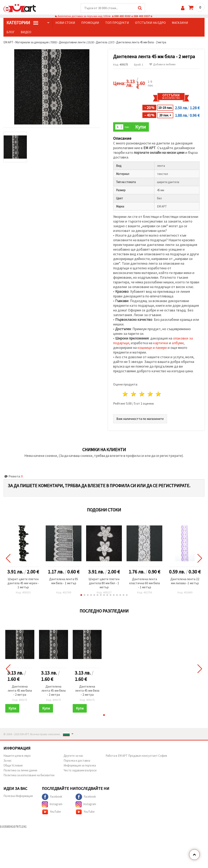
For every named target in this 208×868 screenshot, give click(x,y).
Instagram (52, 804)
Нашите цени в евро (17, 756)
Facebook (52, 797)
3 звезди (142, 394)
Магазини (180, 23)
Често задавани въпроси (80, 770)
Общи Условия (13, 765)
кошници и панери (152, 348)
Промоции (90, 23)
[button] (81, 595)
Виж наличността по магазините (140, 419)
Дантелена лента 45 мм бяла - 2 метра (20, 690)
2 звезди (134, 394)
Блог (11, 32)
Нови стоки (65, 23)
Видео (26, 32)
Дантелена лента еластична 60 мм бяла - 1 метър (145, 583)
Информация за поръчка (80, 765)
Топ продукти (117, 23)
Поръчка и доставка (77, 760)
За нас (8, 760)
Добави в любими (162, 64)
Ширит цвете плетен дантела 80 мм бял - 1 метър (104, 583)
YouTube (51, 812)
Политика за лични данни (20, 770)
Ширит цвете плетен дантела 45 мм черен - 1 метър (23, 583)
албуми (178, 343)
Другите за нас (73, 756)
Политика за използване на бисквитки (29, 775)
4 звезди (150, 394)
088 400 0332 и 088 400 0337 (132, 16)
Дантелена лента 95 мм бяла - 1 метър (64, 581)
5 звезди (159, 394)
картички (161, 343)
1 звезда (125, 394)
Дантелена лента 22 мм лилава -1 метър (185, 581)
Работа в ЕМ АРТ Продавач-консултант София (136, 756)
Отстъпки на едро (150, 23)
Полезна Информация (18, 796)
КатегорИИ (22, 23)
